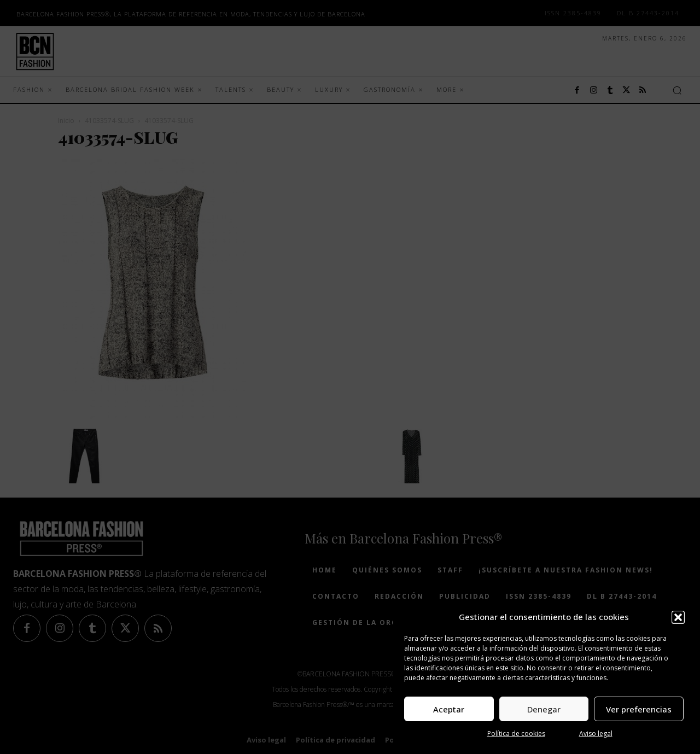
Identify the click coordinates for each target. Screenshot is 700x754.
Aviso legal (596, 733)
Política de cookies (516, 733)
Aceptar (449, 709)
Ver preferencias (639, 709)
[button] (678, 617)
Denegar (544, 709)
